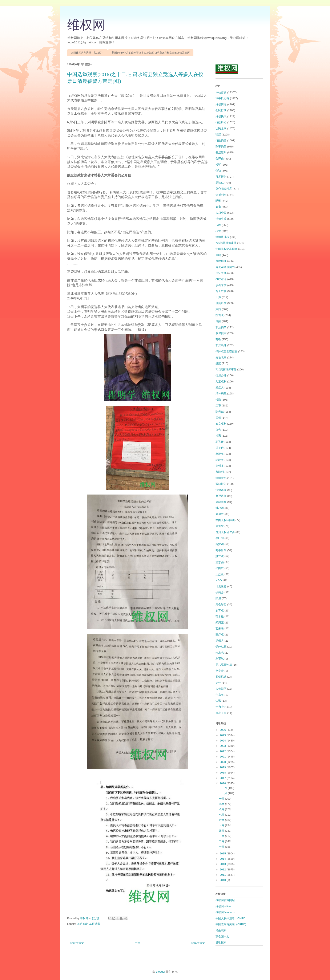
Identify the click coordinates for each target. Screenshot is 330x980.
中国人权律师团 (225, 520)
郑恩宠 (220, 623)
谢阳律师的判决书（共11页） (87, 53)
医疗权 (220, 635)
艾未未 (220, 628)
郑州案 (220, 466)
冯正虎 (220, 448)
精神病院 (221, 393)
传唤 (218, 225)
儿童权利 (221, 381)
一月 (222, 847)
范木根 (220, 616)
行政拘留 (221, 140)
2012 (223, 869)
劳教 (218, 339)
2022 (223, 751)
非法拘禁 (221, 327)
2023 (223, 746)
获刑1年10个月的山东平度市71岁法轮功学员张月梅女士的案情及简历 (151, 53)
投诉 (218, 165)
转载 (218, 400)
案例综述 (221, 677)
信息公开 (221, 375)
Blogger (160, 972)
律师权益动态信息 (226, 351)
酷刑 (218, 201)
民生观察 (221, 930)
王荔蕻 (220, 574)
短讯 (218, 701)
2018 (223, 773)
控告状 (220, 315)
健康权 (220, 514)
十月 (222, 799)
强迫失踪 (221, 219)
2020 (223, 762)
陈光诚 (220, 412)
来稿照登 (221, 502)
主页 (138, 943)
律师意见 (221, 478)
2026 (223, 730)
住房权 (220, 695)
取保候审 (221, 333)
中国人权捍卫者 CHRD (230, 918)
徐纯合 (220, 592)
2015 (223, 853)
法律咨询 (221, 490)
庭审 (218, 207)
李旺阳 (220, 538)
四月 (222, 831)
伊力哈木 (221, 707)
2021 (223, 757)
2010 (223, 880)
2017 (223, 778)
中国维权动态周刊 (226, 249)
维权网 (86, 25)
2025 (223, 735)
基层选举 (95, 924)
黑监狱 (220, 183)
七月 (222, 815)
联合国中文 (222, 936)
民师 (218, 418)
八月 (222, 809)
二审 (218, 406)
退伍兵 (220, 641)
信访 (218, 171)
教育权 (220, 611)
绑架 (218, 363)
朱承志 (220, 653)
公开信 (220, 159)
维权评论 (221, 279)
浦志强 (220, 562)
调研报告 (221, 484)
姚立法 (220, 556)
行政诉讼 (221, 122)
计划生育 (221, 586)
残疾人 (220, 388)
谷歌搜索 (221, 942)
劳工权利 (221, 291)
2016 (223, 783)
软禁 (218, 231)
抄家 (218, 436)
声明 (218, 255)
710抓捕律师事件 (226, 369)
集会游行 (221, 604)
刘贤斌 (220, 659)
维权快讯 (221, 116)
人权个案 (221, 213)
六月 (222, 820)
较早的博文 (198, 943)
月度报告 (221, 177)
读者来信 (221, 285)
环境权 (220, 460)
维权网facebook (225, 912)
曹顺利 (220, 472)
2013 (223, 864)
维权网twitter (223, 906)
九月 (222, 804)
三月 (222, 836)
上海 (218, 297)
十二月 (223, 788)
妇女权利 (221, 424)
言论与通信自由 (225, 267)
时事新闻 (221, 550)
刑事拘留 (221, 147)
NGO (219, 580)
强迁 (218, 135)
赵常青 (220, 671)
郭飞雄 (220, 442)
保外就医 (221, 647)
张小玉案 (221, 713)
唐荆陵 (220, 526)
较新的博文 (77, 943)
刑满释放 (221, 303)
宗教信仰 (221, 261)
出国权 (220, 568)
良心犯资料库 (224, 189)
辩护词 (220, 544)
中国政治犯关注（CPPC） (232, 924)
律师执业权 (222, 237)
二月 (222, 841)
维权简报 (221, 104)
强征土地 (221, 273)
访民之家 (221, 128)
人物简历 (221, 689)
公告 (218, 430)
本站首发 (82, 924)
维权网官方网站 (225, 900)
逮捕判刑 (221, 195)
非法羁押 (221, 345)
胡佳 (218, 683)
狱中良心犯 (222, 98)
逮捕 (218, 321)
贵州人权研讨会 (225, 532)
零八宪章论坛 (224, 665)
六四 (218, 309)
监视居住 (221, 496)
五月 (222, 825)
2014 (223, 859)
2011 (223, 875)
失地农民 (221, 357)
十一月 (223, 793)
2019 (223, 767)
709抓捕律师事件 (226, 243)
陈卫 (218, 598)
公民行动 (221, 110)
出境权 (220, 454)
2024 (223, 741)
